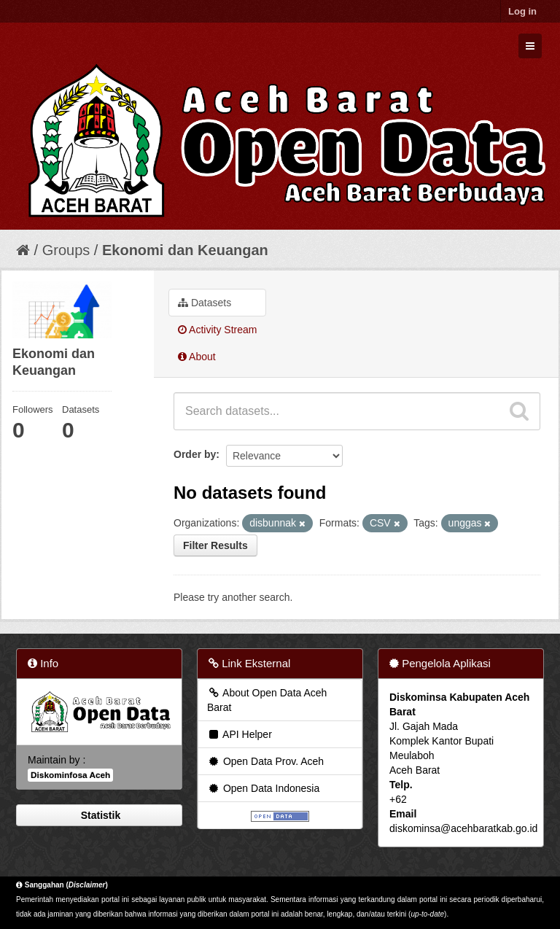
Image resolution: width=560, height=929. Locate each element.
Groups (66, 250)
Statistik (99, 815)
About (197, 357)
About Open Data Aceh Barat (267, 700)
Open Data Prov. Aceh (265, 761)
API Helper (240, 734)
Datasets (205, 303)
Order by (195, 454)
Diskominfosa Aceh (70, 775)
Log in (522, 11)
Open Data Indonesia (263, 788)
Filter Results (215, 545)
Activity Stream (217, 330)
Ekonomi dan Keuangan (185, 250)
